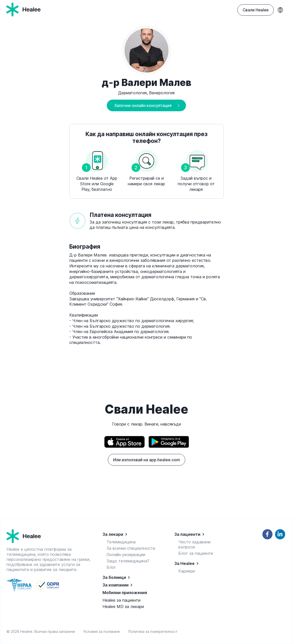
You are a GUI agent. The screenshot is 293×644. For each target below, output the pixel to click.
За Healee (184, 563)
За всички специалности (131, 548)
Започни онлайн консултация (143, 105)
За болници (114, 577)
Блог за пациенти (196, 553)
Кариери (187, 571)
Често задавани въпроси (194, 544)
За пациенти (187, 534)
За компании (116, 585)
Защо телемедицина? (128, 561)
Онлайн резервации (126, 555)
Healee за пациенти (121, 600)
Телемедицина (121, 542)
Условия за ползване (103, 631)
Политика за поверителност (153, 631)
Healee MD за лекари (123, 606)
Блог (111, 567)
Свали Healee (256, 10)
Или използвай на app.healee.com (146, 460)
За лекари (113, 534)
